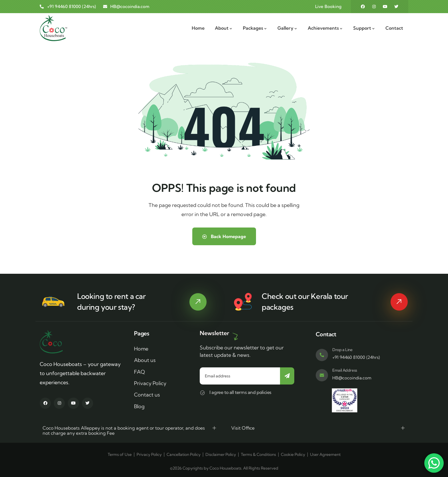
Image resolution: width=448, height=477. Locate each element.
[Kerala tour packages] (399, 302)
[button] (130, 430)
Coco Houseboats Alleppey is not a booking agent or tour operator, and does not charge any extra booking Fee (124, 430)
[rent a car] (198, 302)
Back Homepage (224, 236)
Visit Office (243, 428)
